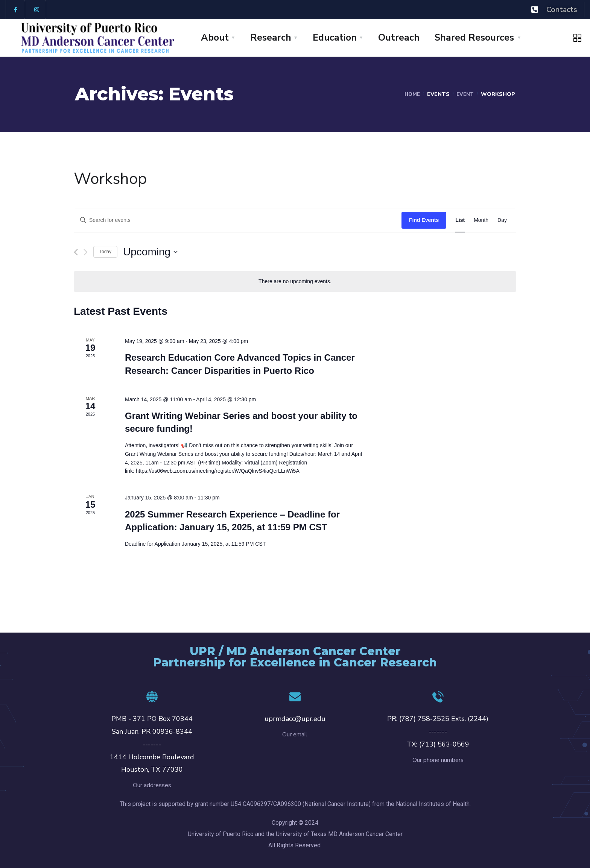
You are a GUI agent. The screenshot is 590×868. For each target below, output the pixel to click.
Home (410, 94)
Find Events (424, 220)
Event (464, 94)
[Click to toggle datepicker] (150, 252)
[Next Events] (86, 252)
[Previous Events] (76, 252)
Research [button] (271, 38)
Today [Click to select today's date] (105, 252)
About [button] (215, 38)
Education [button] (335, 38)
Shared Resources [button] (474, 38)
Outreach (399, 38)
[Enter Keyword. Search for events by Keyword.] (238, 220)
